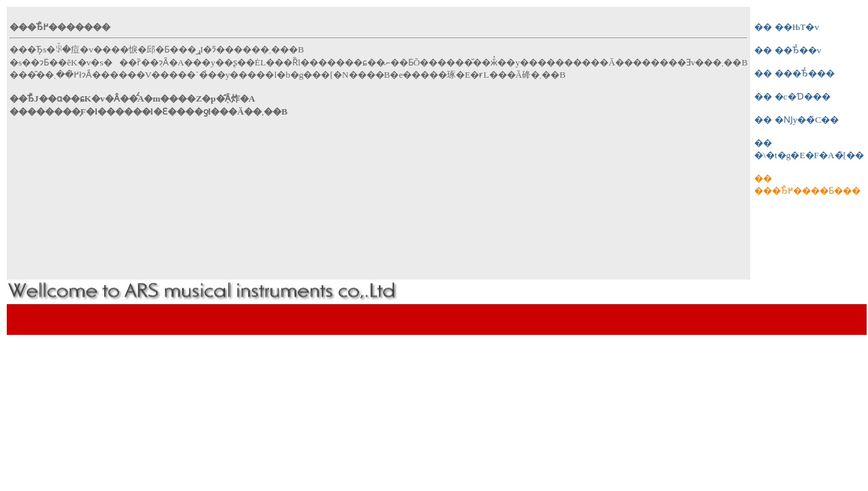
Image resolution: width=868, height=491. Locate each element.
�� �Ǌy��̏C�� (796, 120)
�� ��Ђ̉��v (788, 50)
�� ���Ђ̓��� (794, 73)
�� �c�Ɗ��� (792, 96)
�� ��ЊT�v (787, 27)
